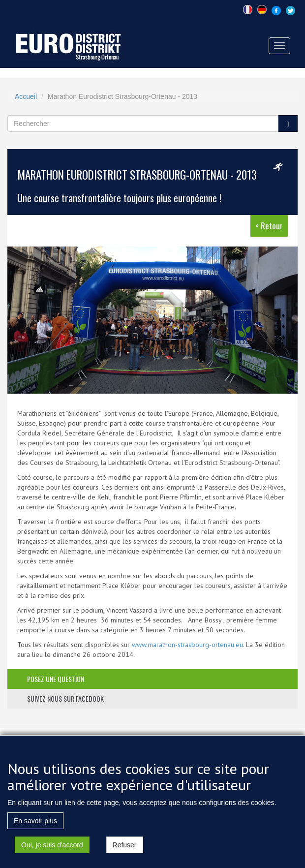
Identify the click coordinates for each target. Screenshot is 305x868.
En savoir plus (35, 824)
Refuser (125, 848)
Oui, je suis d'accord (52, 848)
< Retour (269, 226)
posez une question (56, 679)
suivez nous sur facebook (65, 698)
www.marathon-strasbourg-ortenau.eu (187, 645)
